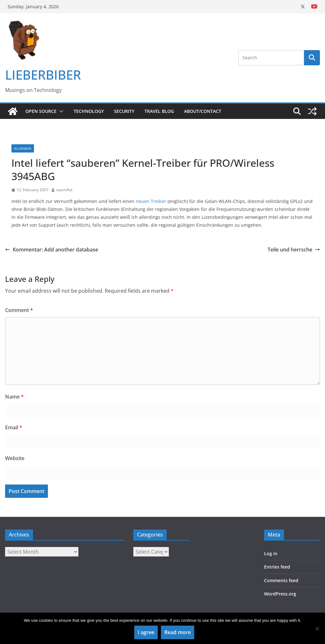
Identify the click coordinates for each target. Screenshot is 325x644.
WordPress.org (280, 594)
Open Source (41, 111)
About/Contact (203, 111)
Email (14, 427)
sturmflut (64, 190)
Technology (89, 111)
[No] (317, 628)
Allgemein (23, 148)
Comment (19, 310)
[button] (60, 111)
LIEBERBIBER (43, 75)
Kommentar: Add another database (52, 250)
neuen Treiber (151, 201)
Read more (178, 632)
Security (124, 111)
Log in (271, 553)
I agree (146, 632)
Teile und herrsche (294, 250)
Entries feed (277, 567)
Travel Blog (159, 111)
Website (15, 458)
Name (14, 397)
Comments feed (281, 580)
